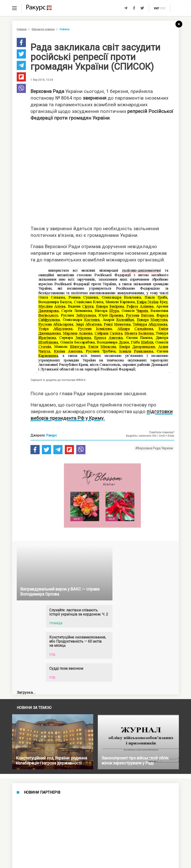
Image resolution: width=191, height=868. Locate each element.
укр (156, 8)
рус (163, 8)
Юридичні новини (43, 29)
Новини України (42, 822)
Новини (22, 29)
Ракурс (52, 435)
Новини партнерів (42, 792)
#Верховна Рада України (154, 448)
